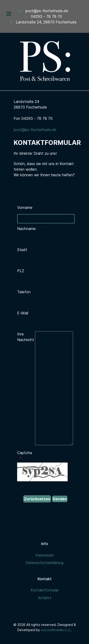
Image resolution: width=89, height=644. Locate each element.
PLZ (21, 271)
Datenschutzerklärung (44, 563)
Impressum (45, 555)
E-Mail (23, 313)
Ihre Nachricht (26, 337)
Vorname (25, 207)
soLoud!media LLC (56, 630)
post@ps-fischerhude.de (47, 11)
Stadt (22, 250)
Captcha (25, 453)
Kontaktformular (45, 590)
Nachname (26, 229)
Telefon (24, 292)
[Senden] (60, 499)
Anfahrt (45, 598)
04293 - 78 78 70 (46, 16)
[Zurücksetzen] (37, 499)
